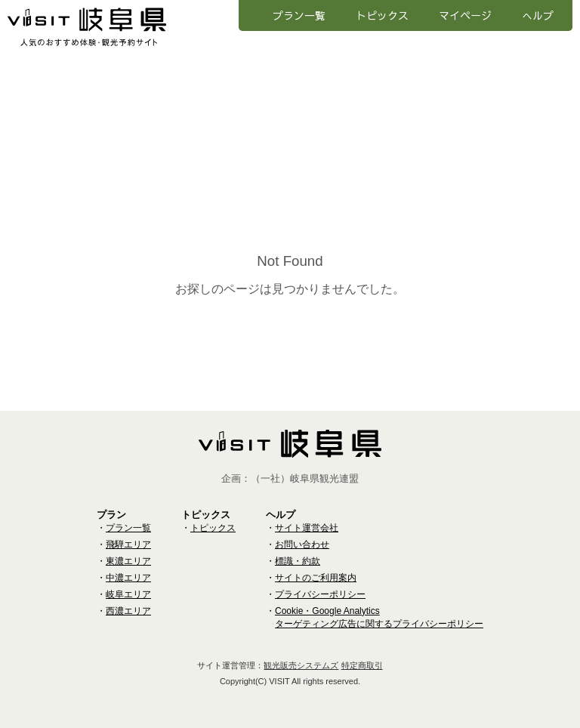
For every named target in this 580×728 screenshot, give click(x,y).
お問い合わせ (302, 544)
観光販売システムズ (301, 665)
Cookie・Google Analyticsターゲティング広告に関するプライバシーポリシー (379, 617)
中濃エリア (128, 578)
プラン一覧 (299, 15)
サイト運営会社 (307, 528)
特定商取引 (362, 665)
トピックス (382, 15)
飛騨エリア (128, 544)
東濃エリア (128, 561)
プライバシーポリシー (320, 594)
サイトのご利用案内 (316, 578)
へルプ (538, 15)
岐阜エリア (128, 594)
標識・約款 (298, 561)
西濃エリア (128, 611)
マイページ (465, 15)
